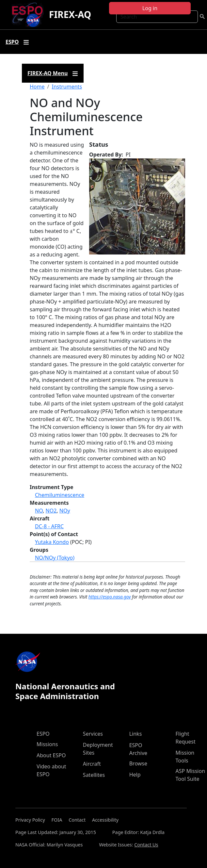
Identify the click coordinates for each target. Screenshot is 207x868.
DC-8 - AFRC (49, 526)
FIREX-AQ (70, 14)
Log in (150, 8)
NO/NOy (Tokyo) (55, 558)
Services (93, 734)
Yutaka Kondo (52, 542)
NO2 (51, 511)
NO (39, 511)
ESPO (43, 734)
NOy (65, 511)
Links (136, 734)
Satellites (94, 775)
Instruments (67, 87)
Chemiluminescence (60, 495)
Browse (138, 763)
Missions (47, 744)
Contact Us (146, 845)
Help (135, 775)
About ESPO (51, 755)
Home (37, 87)
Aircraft (92, 764)
